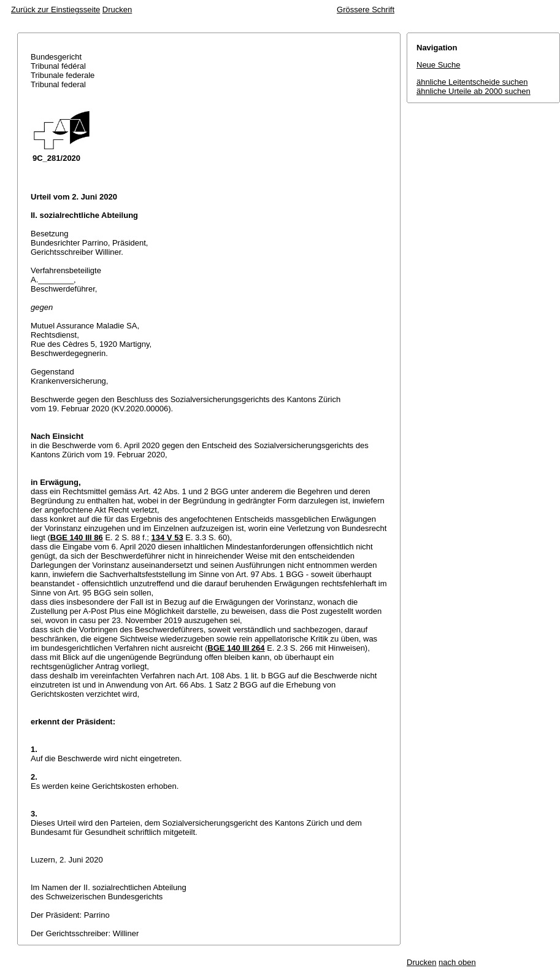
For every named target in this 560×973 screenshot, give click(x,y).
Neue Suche (439, 65)
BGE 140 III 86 (77, 537)
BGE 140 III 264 (236, 648)
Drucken (117, 10)
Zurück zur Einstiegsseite (56, 10)
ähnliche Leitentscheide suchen (472, 82)
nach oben (457, 962)
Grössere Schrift (366, 10)
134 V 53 (167, 537)
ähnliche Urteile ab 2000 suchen (474, 91)
